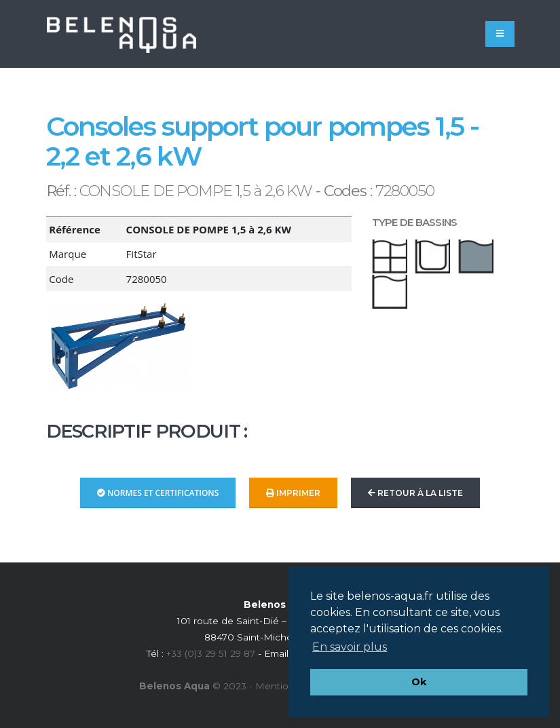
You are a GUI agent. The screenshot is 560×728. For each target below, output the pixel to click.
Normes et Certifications (158, 493)
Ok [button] (419, 682)
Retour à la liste (415, 493)
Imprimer (293, 493)
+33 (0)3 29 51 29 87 (211, 653)
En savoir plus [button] (350, 647)
